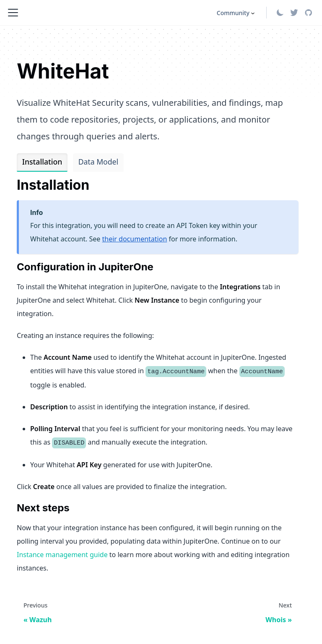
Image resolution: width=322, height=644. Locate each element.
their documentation (135, 239)
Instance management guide (62, 555)
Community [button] (233, 13)
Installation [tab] (42, 162)
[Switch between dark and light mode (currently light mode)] (280, 13)
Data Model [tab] (98, 162)
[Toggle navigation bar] (13, 13)
